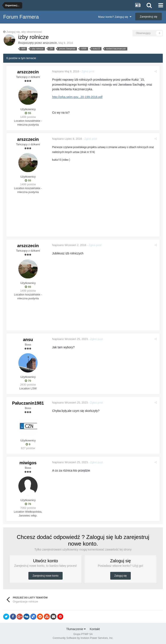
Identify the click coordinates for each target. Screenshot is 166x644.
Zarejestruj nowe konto (45, 576)
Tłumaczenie (76, 629)
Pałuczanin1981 (28, 403)
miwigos (28, 463)
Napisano (66, 71)
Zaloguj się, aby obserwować (24, 32)
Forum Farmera (21, 17)
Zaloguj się (120, 576)
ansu (28, 339)
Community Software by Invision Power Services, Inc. (83, 638)
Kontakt (95, 629)
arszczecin (50, 43)
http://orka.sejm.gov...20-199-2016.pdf (78, 97)
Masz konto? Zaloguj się (115, 17)
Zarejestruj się (148, 17)
